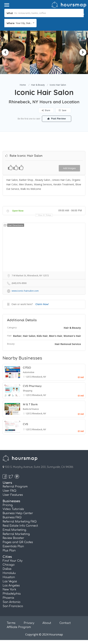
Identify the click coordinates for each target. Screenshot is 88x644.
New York (9, 590)
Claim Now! (42, 304)
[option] (21, 52)
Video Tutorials (13, 509)
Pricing (8, 505)
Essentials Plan (13, 546)
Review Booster (13, 538)
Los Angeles (11, 586)
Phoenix (8, 598)
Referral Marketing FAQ (20, 522)
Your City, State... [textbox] (24, 23)
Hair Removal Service (68, 344)
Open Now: (18, 211)
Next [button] (83, 52)
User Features (13, 495)
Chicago (9, 565)
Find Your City (13, 561)
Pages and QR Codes (18, 542)
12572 (29, 377)
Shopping (28, 391)
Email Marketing (14, 530)
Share (46, 110)
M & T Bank (30, 405)
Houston (9, 577)
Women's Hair (72, 336)
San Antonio (12, 602)
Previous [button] (5, 52)
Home (23, 85)
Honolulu (9, 573)
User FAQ (9, 491)
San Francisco (13, 606)
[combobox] (20, 23)
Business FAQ (12, 517)
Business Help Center (18, 513)
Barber (17, 336)
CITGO (27, 368)
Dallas (7, 569)
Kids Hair (42, 336)
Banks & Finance (31, 409)
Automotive (29, 372)
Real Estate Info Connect (20, 526)
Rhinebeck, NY (39, 377)
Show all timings (45, 215)
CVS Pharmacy (32, 386)
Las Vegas (10, 581)
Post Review (57, 119)
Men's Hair (56, 336)
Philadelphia (12, 594)
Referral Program (15, 487)
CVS (25, 424)
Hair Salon (29, 336)
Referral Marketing (16, 534)
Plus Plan (9, 551)
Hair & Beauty (38, 85)
